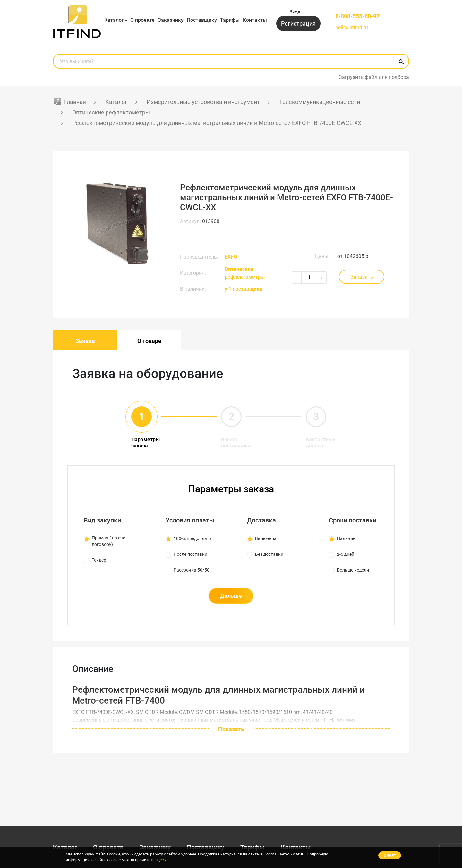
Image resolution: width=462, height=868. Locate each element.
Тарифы (230, 20)
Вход (295, 12)
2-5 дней (346, 554)
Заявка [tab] (85, 341)
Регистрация (298, 24)
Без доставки (269, 554)
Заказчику (171, 20)
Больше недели (353, 570)
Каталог (114, 20)
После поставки (190, 554)
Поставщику (202, 20)
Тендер (99, 560)
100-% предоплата (193, 538)
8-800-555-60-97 (357, 16)
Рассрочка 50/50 (192, 570)
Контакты (255, 20)
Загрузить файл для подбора (374, 77)
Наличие (346, 538)
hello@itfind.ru (352, 27)
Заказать (362, 277)
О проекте (142, 20)
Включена (266, 538)
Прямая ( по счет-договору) (110, 541)
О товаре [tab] (149, 341)
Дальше (231, 596)
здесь (161, 860)
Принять (390, 855)
